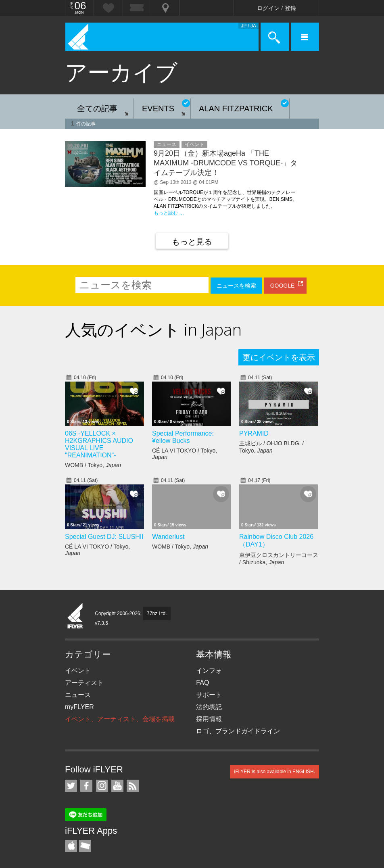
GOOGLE (283, 286)
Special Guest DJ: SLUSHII (104, 537)
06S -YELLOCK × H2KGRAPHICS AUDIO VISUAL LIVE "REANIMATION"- (99, 444)
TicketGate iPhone (85, 846)
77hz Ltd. (157, 613)
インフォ (209, 671)
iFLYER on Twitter (71, 786)
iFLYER (75, 616)
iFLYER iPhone (71, 846)
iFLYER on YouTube (117, 786)
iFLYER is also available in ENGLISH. (274, 772)
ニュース (78, 695)
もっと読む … (169, 213)
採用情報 (209, 719)
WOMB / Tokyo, (93, 465)
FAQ (202, 683)
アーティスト (84, 683)
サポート (209, 695)
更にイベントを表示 (279, 357)
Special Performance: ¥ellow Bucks (183, 437)
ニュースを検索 (236, 286)
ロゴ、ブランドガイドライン (238, 731)
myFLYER (79, 707)
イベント (78, 671)
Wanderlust (168, 537)
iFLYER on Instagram (102, 786)
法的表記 (209, 707)
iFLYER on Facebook (86, 786)
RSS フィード (133, 786)
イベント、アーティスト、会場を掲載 (120, 719)
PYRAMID (254, 433)
